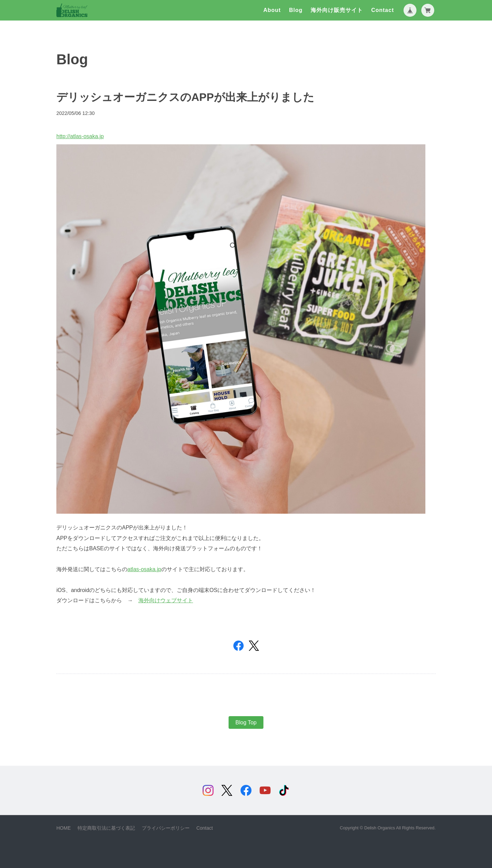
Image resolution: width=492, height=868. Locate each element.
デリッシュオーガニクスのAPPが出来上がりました (185, 97)
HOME (64, 828)
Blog (296, 10)
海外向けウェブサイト (166, 600)
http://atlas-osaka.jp (80, 136)
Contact (382, 10)
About (272, 10)
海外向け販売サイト (337, 10)
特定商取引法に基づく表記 (106, 828)
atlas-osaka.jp (144, 569)
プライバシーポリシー (166, 828)
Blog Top (246, 722)
